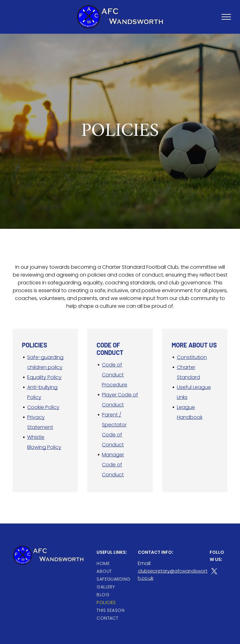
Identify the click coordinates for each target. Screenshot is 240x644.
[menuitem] (119, 564)
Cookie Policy (43, 407)
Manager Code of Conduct (113, 465)
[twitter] (214, 572)
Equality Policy (44, 377)
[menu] (226, 17)
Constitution (192, 357)
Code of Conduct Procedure (115, 375)
